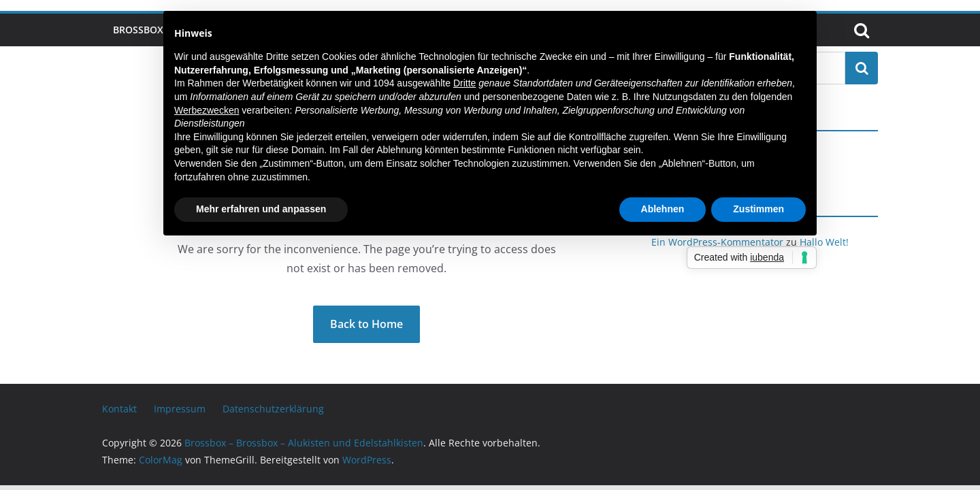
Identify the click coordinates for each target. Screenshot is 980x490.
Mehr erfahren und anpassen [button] (261, 209)
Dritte (464, 83)
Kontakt (119, 409)
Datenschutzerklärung (273, 409)
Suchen (862, 68)
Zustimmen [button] (758, 209)
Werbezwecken (207, 110)
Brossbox (138, 30)
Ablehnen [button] (663, 209)
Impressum (180, 409)
